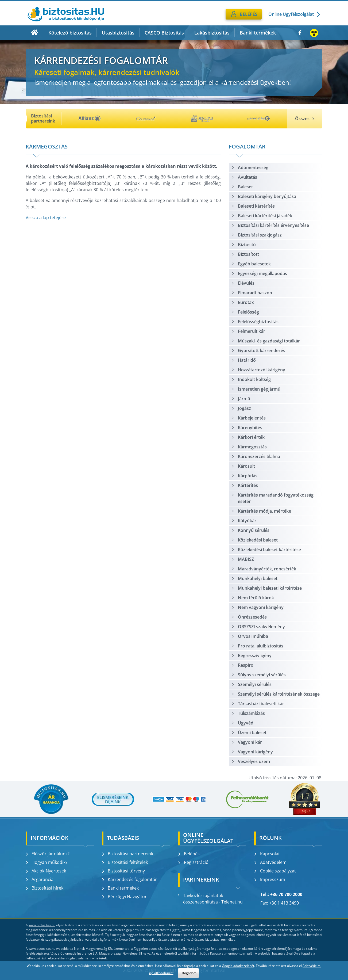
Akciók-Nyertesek (46, 871)
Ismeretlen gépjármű (256, 389)
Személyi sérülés (252, 684)
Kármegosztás (249, 447)
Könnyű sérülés (250, 530)
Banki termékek (258, 33)
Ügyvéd (242, 723)
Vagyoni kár (247, 742)
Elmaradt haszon (252, 293)
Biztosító (244, 245)
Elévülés (243, 283)
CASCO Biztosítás (164, 33)
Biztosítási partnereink (127, 854)
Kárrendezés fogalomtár (129, 879)
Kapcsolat (267, 854)
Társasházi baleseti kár (258, 704)
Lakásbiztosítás (212, 33)
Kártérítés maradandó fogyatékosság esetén (272, 498)
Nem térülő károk (253, 598)
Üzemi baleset (249, 733)
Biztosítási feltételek (125, 862)
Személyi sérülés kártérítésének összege (276, 694)
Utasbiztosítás (118, 33)
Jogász (241, 408)
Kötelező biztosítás (70, 33)
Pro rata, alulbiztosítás (257, 646)
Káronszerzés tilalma (256, 456)
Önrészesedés (249, 617)
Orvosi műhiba (250, 636)
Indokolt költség (251, 379)
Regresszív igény (252, 655)
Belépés (189, 854)
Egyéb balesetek (251, 264)
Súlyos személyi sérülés (259, 675)
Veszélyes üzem (251, 761)
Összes (305, 119)
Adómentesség (250, 167)
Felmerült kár (248, 331)
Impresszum (270, 879)
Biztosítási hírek (45, 888)
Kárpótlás (244, 476)
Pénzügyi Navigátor (124, 897)
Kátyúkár (244, 521)
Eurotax (243, 302)
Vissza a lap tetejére (46, 218)
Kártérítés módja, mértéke (261, 511)
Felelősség (245, 312)
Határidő (244, 360)
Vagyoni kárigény (252, 752)
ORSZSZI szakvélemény (258, 627)
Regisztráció (193, 862)
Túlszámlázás (248, 713)
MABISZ (243, 559)
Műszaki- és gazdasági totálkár (266, 341)
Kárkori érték (248, 437)
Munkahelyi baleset (254, 578)
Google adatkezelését (238, 966)
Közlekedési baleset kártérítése (266, 550)
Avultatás (244, 177)
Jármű (241, 399)
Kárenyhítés (247, 428)
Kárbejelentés (249, 418)
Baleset (242, 187)
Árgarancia (40, 879)
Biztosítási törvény (123, 871)
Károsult (243, 466)
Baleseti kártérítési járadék (262, 216)
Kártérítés (245, 485)
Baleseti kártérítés (253, 206)
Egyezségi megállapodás (259, 273)
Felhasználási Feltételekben (46, 958)
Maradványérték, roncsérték (264, 569)
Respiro (242, 665)
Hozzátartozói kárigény (258, 370)
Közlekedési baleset (255, 540)
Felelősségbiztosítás (255, 322)
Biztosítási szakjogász (257, 235)
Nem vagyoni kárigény (258, 607)
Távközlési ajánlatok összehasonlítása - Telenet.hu (210, 899)
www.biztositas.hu (42, 925)
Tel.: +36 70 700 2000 (281, 894)
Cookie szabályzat (275, 871)
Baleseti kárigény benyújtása (264, 196)
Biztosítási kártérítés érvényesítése (270, 225)
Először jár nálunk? (48, 854)
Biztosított (245, 254)
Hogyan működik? (47, 862)
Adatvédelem (270, 862)
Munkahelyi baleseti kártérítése (267, 588)
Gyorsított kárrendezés (258, 350)
